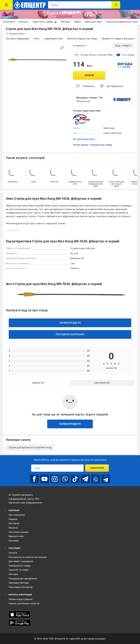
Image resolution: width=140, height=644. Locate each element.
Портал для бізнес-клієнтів (24, 603)
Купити (89, 75)
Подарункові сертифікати (23, 579)
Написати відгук (70, 323)
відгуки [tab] (36, 383)
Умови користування (21, 599)
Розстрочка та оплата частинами (28, 557)
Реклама (14, 541)
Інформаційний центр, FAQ (24, 499)
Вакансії (13, 528)
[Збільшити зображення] (62, 48)
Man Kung (109, 128)
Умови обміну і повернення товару (93, 145)
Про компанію (17, 515)
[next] (133, 158)
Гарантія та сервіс (19, 570)
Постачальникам (18, 532)
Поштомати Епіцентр (21, 587)
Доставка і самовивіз (21, 561)
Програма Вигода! (19, 583)
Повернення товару (20, 566)
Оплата (13, 553)
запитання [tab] (100, 383)
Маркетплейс (16, 536)
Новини (13, 519)
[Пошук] (116, 5)
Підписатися (97, 468)
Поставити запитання (70, 334)
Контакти (14, 523)
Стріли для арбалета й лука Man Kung (30, 447)
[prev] (125, 158)
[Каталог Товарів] (6, 5)
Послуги (13, 574)
